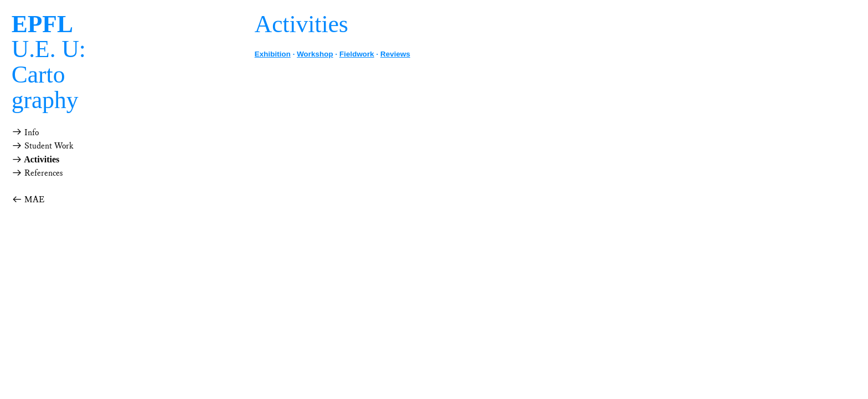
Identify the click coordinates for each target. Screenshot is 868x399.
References (37, 173)
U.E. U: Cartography (49, 62)
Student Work (42, 146)
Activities (41, 159)
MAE (28, 200)
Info (30, 133)
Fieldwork (357, 54)
